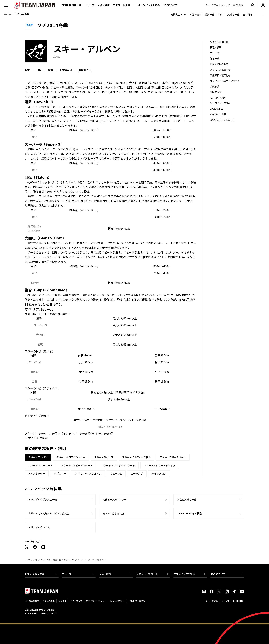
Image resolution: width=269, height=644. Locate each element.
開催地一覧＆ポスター (115, 499)
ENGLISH (240, 601)
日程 (39, 70)
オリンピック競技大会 (51, 560)
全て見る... (249, 14)
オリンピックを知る (149, 5)
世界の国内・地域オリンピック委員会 (49, 513)
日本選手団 (66, 70)
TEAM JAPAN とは (41, 574)
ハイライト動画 (218, 114)
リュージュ (116, 473)
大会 (35, 560)
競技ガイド (85, 70)
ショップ (225, 601)
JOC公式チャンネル (220, 120)
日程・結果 (195, 14)
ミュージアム (212, 601)
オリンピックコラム (39, 527)
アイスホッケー (37, 473)
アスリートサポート (124, 5)
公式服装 (215, 87)
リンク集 (62, 601)
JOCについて (170, 5)
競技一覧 (209, 14)
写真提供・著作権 (137, 601)
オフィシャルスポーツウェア (225, 81)
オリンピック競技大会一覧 (43, 499)
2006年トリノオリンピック (155, 187)
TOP (27, 70)
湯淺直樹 (38, 191)
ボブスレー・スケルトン (88, 473)
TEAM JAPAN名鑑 (219, 64)
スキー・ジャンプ (104, 457)
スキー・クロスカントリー (71, 457)
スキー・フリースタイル (173, 457)
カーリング (137, 473)
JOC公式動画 (217, 109)
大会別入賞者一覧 (187, 499)
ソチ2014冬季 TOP (220, 42)
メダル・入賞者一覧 (229, 14)
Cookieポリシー (117, 601)
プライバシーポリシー (96, 601)
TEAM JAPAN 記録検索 (189, 513)
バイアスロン (159, 473)
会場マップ (216, 92)
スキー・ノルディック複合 (136, 457)
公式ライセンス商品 (220, 103)
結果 (51, 70)
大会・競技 (115, 574)
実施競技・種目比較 (220, 75)
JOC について (227, 574)
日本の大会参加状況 (113, 513)
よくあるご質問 (32, 601)
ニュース (89, 5)
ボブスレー (60, 473)
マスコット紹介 (218, 98)
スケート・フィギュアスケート (118, 465)
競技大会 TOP (178, 14)
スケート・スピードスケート (77, 465)
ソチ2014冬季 (70, 560)
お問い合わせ (49, 601)
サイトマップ (76, 601)
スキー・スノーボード (40, 465)
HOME (28, 560)
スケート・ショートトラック (160, 465)
